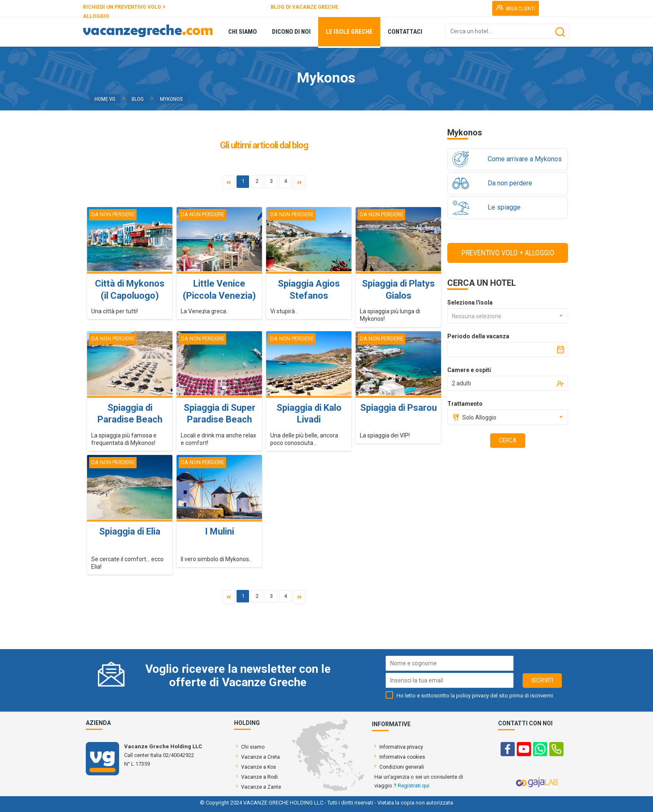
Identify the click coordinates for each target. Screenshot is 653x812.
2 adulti (461, 383)
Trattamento (465, 404)
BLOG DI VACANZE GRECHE (304, 7)
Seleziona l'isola (470, 302)
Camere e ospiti (469, 370)
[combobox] (508, 316)
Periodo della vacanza (478, 336)
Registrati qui (414, 786)
